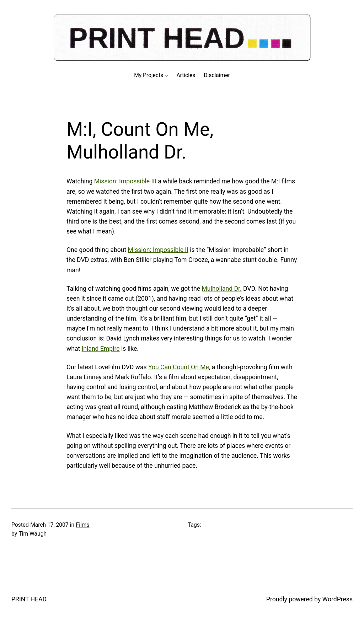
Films (83, 525)
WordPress (338, 599)
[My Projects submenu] (166, 76)
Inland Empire (101, 349)
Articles (186, 75)
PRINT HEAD (29, 599)
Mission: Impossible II (158, 250)
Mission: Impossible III (125, 181)
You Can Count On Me (179, 367)
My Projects (149, 75)
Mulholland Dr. (221, 289)
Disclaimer (217, 75)
